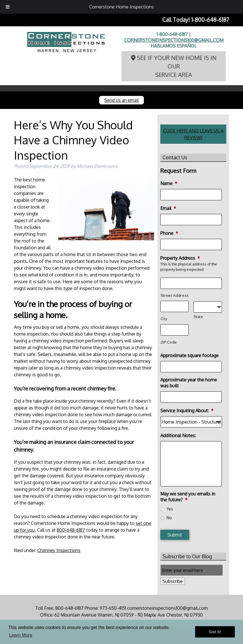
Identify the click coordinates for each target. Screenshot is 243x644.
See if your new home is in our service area (174, 66)
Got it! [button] (215, 632)
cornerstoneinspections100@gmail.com (174, 40)
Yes (170, 509)
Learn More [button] (21, 635)
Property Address (180, 258)
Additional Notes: (178, 435)
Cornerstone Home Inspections (121, 7)
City (164, 319)
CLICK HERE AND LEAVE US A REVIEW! (193, 134)
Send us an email (121, 100)
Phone (169, 233)
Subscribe (173, 581)
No (169, 518)
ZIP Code (169, 342)
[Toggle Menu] (8, 7)
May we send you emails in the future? (188, 497)
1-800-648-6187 (210, 20)
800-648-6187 (71, 530)
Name (169, 183)
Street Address (175, 295)
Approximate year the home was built (189, 383)
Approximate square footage (189, 355)
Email (168, 208)
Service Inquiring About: (187, 411)
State (198, 317)
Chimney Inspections (59, 550)
